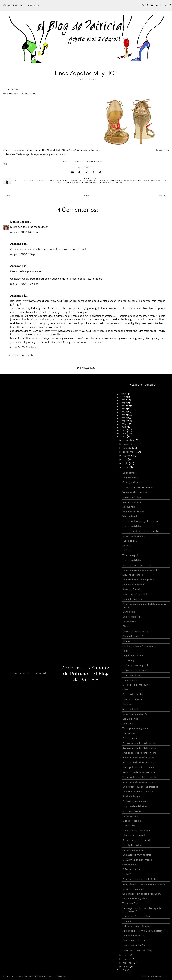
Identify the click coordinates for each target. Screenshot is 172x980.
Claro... (126, 690)
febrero (127, 963)
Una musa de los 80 (134, 945)
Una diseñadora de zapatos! (138, 580)
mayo (126, 467)
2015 (123, 409)
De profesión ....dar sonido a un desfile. (144, 884)
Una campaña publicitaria (137, 594)
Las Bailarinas (130, 719)
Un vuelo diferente (133, 599)
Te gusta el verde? (133, 656)
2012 (123, 418)
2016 (123, 406)
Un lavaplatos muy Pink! (136, 665)
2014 (123, 412)
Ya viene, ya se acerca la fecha (140, 879)
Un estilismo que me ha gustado (140, 787)
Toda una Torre (131, 903)
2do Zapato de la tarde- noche (140, 777)
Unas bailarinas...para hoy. (138, 950)
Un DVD (127, 874)
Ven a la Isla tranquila (135, 492)
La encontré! (129, 473)
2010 (123, 424)
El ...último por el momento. (137, 860)
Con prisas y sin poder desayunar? (142, 894)
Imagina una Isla (132, 497)
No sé (126, 651)
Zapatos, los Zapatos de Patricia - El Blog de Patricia (86, 674)
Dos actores (129, 622)
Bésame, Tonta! (131, 589)
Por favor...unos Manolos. (137, 926)
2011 (123, 421)
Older (163, 196)
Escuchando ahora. (133, 575)
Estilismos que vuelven (135, 801)
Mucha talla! (129, 612)
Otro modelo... (130, 865)
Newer (9, 196)
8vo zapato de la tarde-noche (139, 748)
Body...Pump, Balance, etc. (137, 840)
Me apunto (128, 733)
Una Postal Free (131, 617)
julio (125, 460)
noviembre (129, 444)
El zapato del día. (132, 526)
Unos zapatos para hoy (135, 631)
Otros (126, 626)
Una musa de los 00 (134, 936)
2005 (124, 970)
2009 (124, 427)
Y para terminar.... (133, 738)
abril (126, 955)
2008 (124, 430)
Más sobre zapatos (133, 811)
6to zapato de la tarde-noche (139, 758)
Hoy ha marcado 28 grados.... (139, 646)
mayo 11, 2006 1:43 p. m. (24, 232)
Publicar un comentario (21, 355)
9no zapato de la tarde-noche (139, 743)
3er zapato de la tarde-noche (139, 772)
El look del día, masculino (136, 685)
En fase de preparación (135, 670)
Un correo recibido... (134, 536)
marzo (127, 959)
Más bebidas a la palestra (137, 565)
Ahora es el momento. (135, 835)
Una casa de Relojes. (134, 585)
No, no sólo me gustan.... (136, 899)
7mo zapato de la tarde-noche (139, 753)
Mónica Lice (17, 222)
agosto (127, 456)
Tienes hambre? (131, 675)
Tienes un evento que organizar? (141, 570)
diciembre (129, 440)
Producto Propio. (132, 797)
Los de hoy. (129, 660)
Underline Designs (160, 976)
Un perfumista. (131, 478)
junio (126, 463)
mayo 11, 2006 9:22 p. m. (25, 284)
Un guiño (127, 921)
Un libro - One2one (133, 889)
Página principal (13, 5)
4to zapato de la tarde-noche (139, 767)
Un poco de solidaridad (135, 806)
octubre (128, 448)
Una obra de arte (132, 699)
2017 (123, 403)
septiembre (130, 452)
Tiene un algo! (130, 555)
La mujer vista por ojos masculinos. (142, 531)
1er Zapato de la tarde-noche (139, 782)
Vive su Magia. (131, 516)
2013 (123, 415)
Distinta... (128, 704)
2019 (123, 397)
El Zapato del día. (132, 869)
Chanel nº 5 (129, 641)
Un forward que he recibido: (138, 792)
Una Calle (128, 724)
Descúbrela (129, 507)
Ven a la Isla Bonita (133, 512)
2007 (124, 433)
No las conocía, (131, 816)
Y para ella (129, 826)
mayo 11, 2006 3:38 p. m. (25, 254)
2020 (124, 394)
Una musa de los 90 (134, 940)
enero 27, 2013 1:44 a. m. (24, 347)
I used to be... (130, 541)
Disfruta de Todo (132, 502)
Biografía (34, 5)
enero (126, 967)
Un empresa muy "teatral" (137, 855)
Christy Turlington (132, 845)
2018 (123, 400)
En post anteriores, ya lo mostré (140, 521)
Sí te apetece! (130, 709)
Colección (20, 93)
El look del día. (130, 680)
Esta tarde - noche (133, 694)
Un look (126, 546)
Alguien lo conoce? (133, 636)
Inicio (86, 196)
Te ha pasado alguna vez (136, 728)
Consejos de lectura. (134, 482)
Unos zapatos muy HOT (135, 714)
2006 (124, 436)
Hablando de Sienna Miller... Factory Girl (145, 931)
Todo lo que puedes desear (138, 487)
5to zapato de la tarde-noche (139, 762)
